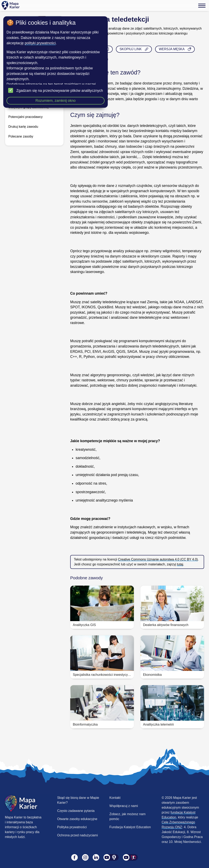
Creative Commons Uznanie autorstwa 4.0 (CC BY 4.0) (158, 559)
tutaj (180, 564)
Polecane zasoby (21, 136)
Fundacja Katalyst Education (130, 827)
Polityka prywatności (72, 827)
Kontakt (115, 798)
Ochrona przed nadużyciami (77, 835)
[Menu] (202, 6)
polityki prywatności (40, 43)
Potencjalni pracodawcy (26, 117)
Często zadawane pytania (76, 811)
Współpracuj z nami (124, 806)
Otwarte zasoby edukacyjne (77, 819)
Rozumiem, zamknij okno (56, 101)
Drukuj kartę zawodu (23, 127)
